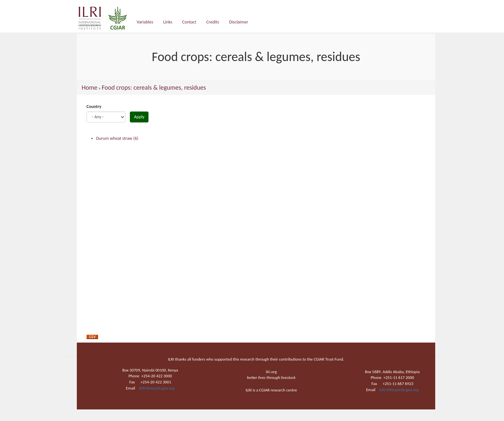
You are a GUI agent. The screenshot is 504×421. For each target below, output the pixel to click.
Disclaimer (239, 22)
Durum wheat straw (114, 138)
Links (168, 22)
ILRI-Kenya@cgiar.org (157, 388)
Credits (213, 22)
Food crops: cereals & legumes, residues (154, 87)
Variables (145, 22)
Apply (139, 117)
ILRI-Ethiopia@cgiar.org (399, 390)
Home (90, 87)
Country (94, 107)
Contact (189, 22)
